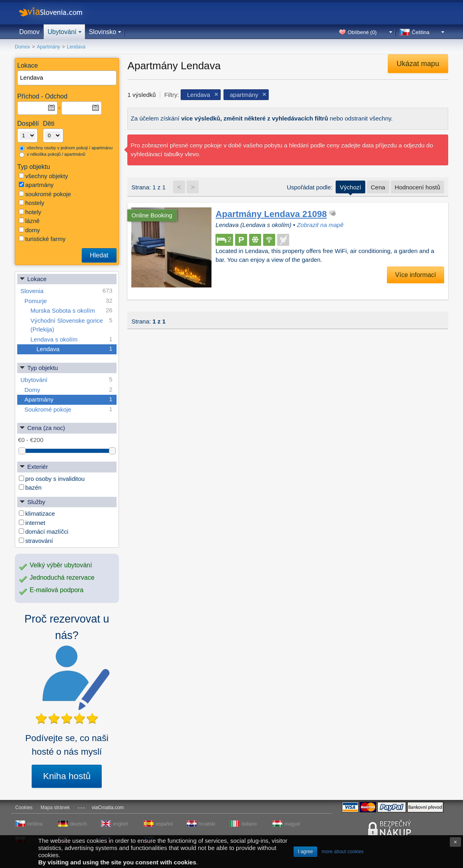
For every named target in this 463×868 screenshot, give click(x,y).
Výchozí (350, 187)
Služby (32, 501)
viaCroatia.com (108, 808)
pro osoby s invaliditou (52, 479)
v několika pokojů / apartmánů (52, 155)
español (164, 824)
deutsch (79, 824)
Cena (378, 187)
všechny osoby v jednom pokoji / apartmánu (66, 148)
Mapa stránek (55, 808)
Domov (29, 32)
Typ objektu (39, 367)
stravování (36, 541)
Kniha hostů (67, 776)
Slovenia (66, 291)
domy (29, 230)
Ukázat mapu (418, 64)
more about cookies (343, 852)
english (121, 824)
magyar (292, 824)
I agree (305, 852)
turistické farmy (42, 239)
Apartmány (68, 399)
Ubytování (62, 32)
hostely (32, 203)
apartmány (36, 185)
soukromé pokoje (45, 194)
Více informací (416, 275)
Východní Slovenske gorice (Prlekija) (71, 324)
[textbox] (67, 78)
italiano (249, 824)
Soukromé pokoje (68, 409)
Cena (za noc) (42, 427)
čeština (35, 824)
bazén (30, 487)
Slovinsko (103, 32)
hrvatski (207, 824)
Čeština (421, 32)
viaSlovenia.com (57, 12)
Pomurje (68, 301)
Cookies (24, 808)
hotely (30, 212)
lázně (29, 221)
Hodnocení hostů (418, 187)
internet (32, 523)
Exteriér (34, 466)
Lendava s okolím (71, 339)
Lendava (74, 349)
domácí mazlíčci (44, 531)
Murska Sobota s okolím (71, 310)
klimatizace (37, 513)
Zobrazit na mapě (320, 225)
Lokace (33, 278)
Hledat (99, 255)
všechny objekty (43, 176)
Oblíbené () (362, 32)
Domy (68, 390)
